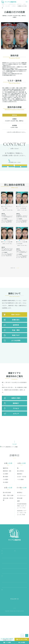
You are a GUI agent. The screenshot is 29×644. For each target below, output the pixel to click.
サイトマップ (20, 630)
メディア (16, 422)
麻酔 (18, 517)
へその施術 (20, 496)
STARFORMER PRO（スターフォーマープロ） (22, 522)
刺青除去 (20, 509)
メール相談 (8, 642)
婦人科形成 (20, 487)
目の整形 (6, 490)
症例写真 (19, 4)
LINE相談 (23, 642)
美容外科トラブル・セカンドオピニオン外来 (22, 529)
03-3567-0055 (16, 161)
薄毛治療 (20, 515)
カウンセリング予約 (23, 639)
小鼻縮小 (14, 6)
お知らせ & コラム (7, 570)
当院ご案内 (15, 564)
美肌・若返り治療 (8, 512)
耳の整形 (6, 499)
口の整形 (6, 496)
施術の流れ (18, 567)
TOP (22, 636)
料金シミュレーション (8, 593)
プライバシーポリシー (11, 630)
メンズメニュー (22, 512)
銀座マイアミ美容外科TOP (9, 4)
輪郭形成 (6, 484)
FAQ (15, 598)
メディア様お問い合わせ (15, 632)
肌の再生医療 (7, 509)
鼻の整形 (8, 6)
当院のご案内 (16, 406)
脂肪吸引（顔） (8, 487)
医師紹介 (16, 412)
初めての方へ (16, 323)
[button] (6, 213)
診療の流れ (16, 328)
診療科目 (15, 579)
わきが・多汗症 (22, 493)
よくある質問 (16, 349)
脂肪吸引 (20, 490)
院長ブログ (16, 344)
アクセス (16, 417)
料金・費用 (16, 338)
